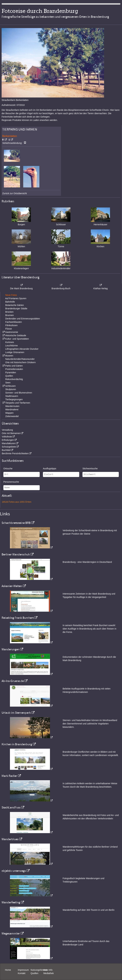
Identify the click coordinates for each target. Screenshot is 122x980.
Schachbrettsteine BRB (16, 523)
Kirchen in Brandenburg (17, 744)
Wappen (9, 413)
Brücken (9, 312)
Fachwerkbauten (14, 322)
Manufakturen (9, 443)
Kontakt (22, 973)
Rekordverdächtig (14, 379)
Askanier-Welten (12, 586)
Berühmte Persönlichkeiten (15, 453)
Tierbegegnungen (14, 399)
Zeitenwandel (12, 416)
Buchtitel (6, 450)
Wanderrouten (12, 406)
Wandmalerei (12, 410)
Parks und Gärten (14, 366)
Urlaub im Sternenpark (16, 713)
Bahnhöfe (10, 302)
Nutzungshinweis (39, 970)
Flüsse (9, 329)
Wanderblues (10, 839)
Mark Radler (9, 776)
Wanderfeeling (11, 902)
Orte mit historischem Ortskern (20, 362)
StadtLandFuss (11, 807)
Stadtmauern (12, 396)
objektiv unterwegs (14, 871)
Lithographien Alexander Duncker (22, 349)
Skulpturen (11, 389)
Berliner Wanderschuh (16, 554)
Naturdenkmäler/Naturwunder (20, 359)
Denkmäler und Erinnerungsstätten (23, 319)
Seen (8, 383)
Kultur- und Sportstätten (17, 339)
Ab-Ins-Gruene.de (13, 681)
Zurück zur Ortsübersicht (14, 193)
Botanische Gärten (15, 305)
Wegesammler (11, 934)
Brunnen (10, 315)
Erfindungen (8, 440)
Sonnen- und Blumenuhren (19, 393)
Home (8, 970)
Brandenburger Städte (16, 308)
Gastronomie (12, 332)
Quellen (9, 376)
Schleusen (10, 386)
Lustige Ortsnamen (15, 352)
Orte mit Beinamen (11, 433)
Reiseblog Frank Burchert (18, 618)
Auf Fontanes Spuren (16, 298)
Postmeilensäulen (14, 369)
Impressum (23, 970)
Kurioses (10, 342)
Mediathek (49, 973)
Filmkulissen (11, 325)
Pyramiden (11, 372)
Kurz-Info (48, 970)
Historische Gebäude (16, 335)
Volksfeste (7, 437)
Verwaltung (7, 430)
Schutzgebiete (9, 447)
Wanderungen (10, 649)
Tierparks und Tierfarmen (18, 403)
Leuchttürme (12, 346)
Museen (9, 356)
